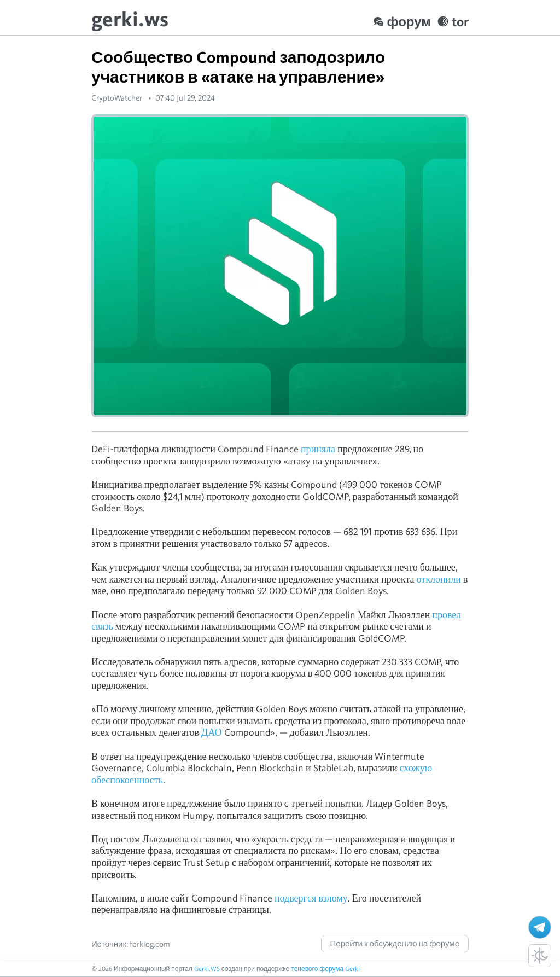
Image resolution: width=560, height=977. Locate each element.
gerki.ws (130, 19)
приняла (318, 449)
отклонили (439, 579)
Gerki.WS (207, 969)
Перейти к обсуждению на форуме (395, 944)
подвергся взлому (311, 898)
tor (453, 22)
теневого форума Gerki (325, 969)
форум (402, 22)
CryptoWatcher (117, 98)
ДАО (211, 732)
